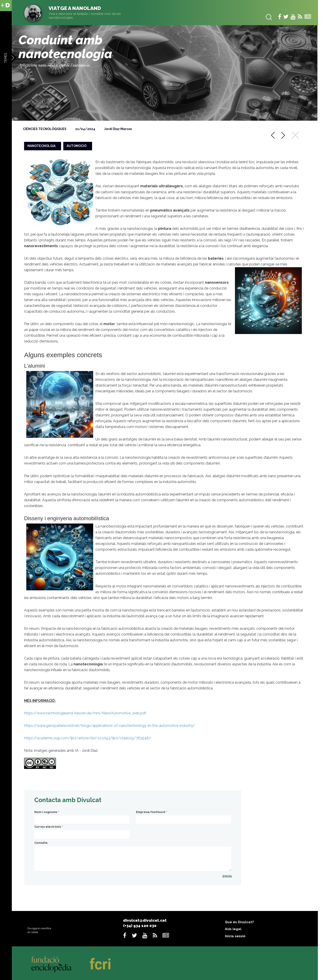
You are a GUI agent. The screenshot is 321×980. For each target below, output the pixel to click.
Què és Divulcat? (239, 922)
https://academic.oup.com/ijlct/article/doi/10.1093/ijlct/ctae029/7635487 (87, 738)
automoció (77, 146)
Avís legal (233, 929)
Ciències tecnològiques (45, 129)
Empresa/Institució (152, 812)
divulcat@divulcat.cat (145, 920)
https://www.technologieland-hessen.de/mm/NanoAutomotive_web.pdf (85, 713)
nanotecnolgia (41, 146)
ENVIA (227, 876)
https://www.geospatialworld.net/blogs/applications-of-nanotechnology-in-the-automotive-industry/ (110, 726)
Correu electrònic (49, 827)
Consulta (41, 843)
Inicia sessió (235, 936)
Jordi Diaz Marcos (118, 129)
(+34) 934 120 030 (140, 926)
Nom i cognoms (47, 812)
